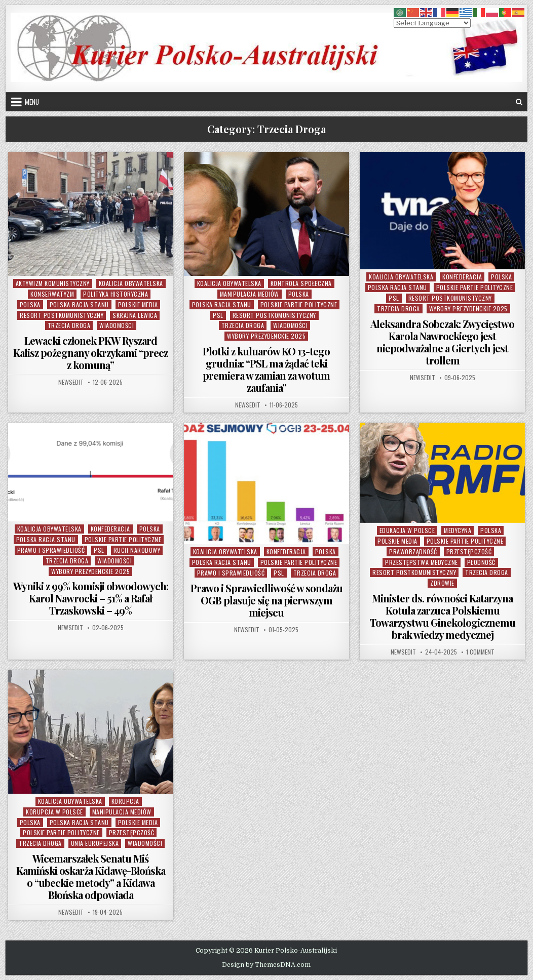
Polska (30, 304)
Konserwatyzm (52, 294)
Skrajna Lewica (135, 315)
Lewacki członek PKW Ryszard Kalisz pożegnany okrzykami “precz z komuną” (90, 353)
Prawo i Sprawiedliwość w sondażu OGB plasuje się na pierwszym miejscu (266, 600)
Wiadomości (117, 325)
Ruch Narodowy (137, 550)
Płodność (481, 562)
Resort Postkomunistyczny (62, 315)
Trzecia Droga (69, 325)
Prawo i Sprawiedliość (51, 550)
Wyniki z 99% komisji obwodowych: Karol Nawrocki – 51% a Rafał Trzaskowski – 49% (91, 598)
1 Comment (480, 652)
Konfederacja (462, 277)
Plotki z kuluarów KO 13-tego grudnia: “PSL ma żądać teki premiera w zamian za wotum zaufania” (266, 369)
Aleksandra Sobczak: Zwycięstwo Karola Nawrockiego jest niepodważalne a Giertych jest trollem (442, 342)
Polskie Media (138, 304)
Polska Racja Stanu (79, 304)
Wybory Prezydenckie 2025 (266, 336)
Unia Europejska (95, 843)
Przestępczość (469, 552)
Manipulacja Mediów (250, 294)
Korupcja (125, 801)
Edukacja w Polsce (407, 530)
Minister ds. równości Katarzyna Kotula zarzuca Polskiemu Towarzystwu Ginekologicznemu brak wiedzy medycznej (443, 616)
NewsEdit (71, 382)
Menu (32, 102)
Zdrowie (442, 583)
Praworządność (413, 552)
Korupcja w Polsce (54, 812)
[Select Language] (432, 23)
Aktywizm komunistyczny (53, 283)
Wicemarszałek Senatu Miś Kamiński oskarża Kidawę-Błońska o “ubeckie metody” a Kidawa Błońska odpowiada (91, 876)
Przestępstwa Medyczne (422, 562)
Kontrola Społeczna (301, 283)
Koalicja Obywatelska (131, 283)
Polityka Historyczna (116, 294)
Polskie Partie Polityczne (299, 304)
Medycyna (458, 530)
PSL (218, 315)
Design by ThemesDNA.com (266, 965)
